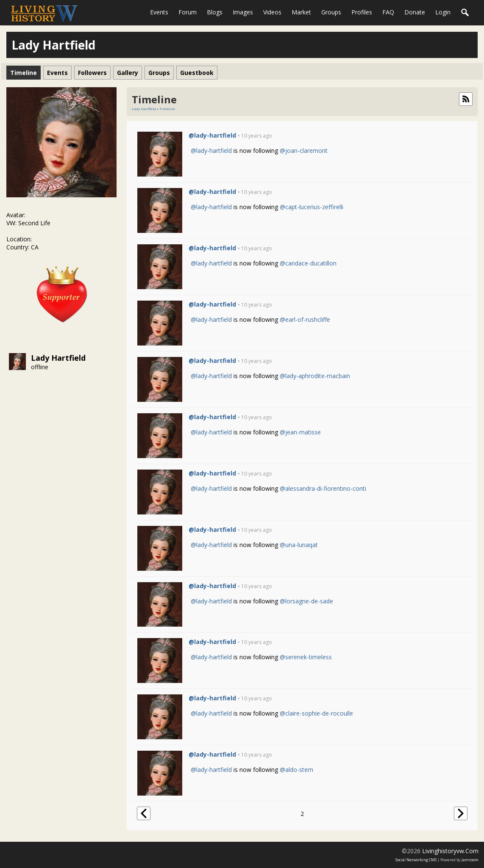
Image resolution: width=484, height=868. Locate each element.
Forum (188, 12)
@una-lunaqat (299, 545)
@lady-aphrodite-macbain (315, 376)
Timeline (167, 109)
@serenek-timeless (306, 657)
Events (159, 12)
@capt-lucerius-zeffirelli (312, 207)
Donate (415, 12)
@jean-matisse (300, 432)
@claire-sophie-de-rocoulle (316, 713)
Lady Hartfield (58, 358)
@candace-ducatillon (308, 263)
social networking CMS (416, 860)
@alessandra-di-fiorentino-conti (323, 488)
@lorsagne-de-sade (306, 601)
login (443, 12)
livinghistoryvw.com (450, 851)
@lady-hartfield (212, 135)
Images (243, 12)
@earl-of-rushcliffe (305, 319)
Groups (331, 12)
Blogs (215, 12)
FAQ (388, 12)
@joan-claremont (304, 151)
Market (301, 12)
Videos (272, 12)
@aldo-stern (296, 770)
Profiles (362, 12)
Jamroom (470, 860)
